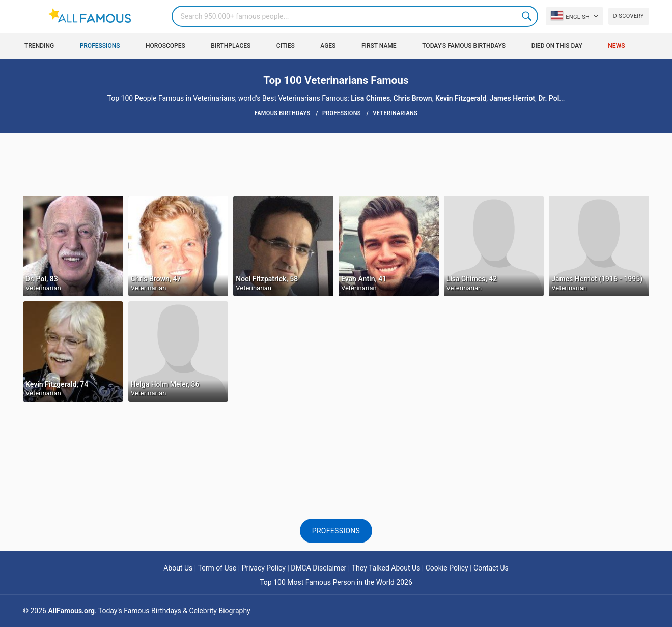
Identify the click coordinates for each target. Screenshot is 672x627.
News (616, 46)
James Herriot (512, 98)
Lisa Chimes (370, 98)
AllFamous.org (71, 611)
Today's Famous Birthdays (464, 46)
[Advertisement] (336, 164)
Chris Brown (413, 98)
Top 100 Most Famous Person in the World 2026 (336, 582)
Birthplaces (231, 46)
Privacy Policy (264, 568)
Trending (39, 46)
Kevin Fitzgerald (461, 98)
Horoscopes (165, 46)
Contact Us (491, 568)
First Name (379, 46)
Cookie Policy (447, 568)
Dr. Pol (549, 98)
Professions (100, 46)
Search (527, 16)
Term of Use (217, 568)
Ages (328, 46)
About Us (178, 568)
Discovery (629, 16)
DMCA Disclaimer (318, 568)
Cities (286, 46)
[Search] (355, 16)
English (570, 16)
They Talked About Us (386, 568)
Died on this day (557, 46)
